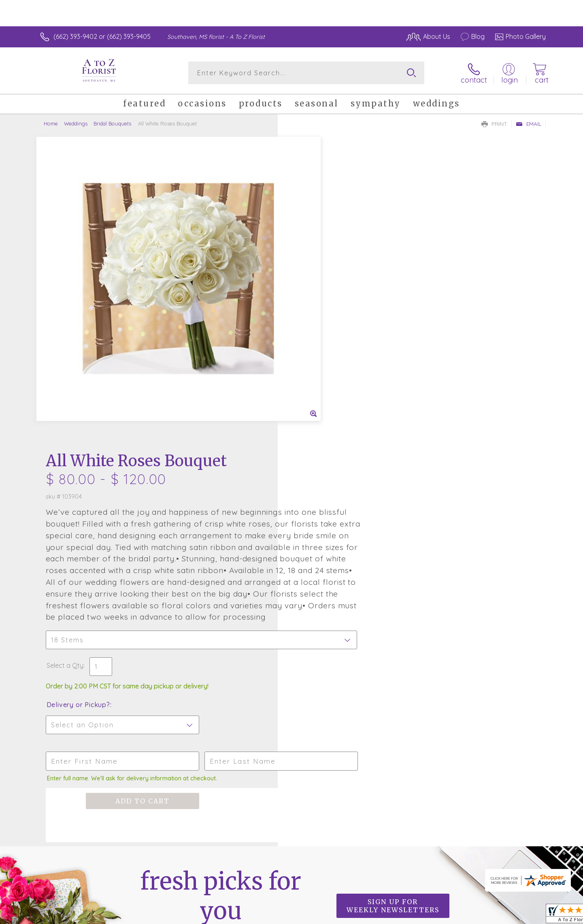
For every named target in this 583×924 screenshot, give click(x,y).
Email (529, 124)
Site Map (524, 916)
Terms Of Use (368, 916)
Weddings (76, 123)
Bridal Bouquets (112, 123)
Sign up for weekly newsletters (393, 624)
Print (494, 124)
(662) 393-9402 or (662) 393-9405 (102, 36)
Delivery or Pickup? (324, 423)
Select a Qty (311, 384)
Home (51, 123)
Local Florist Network (474, 916)
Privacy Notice (416, 916)
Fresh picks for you (221, 629)
